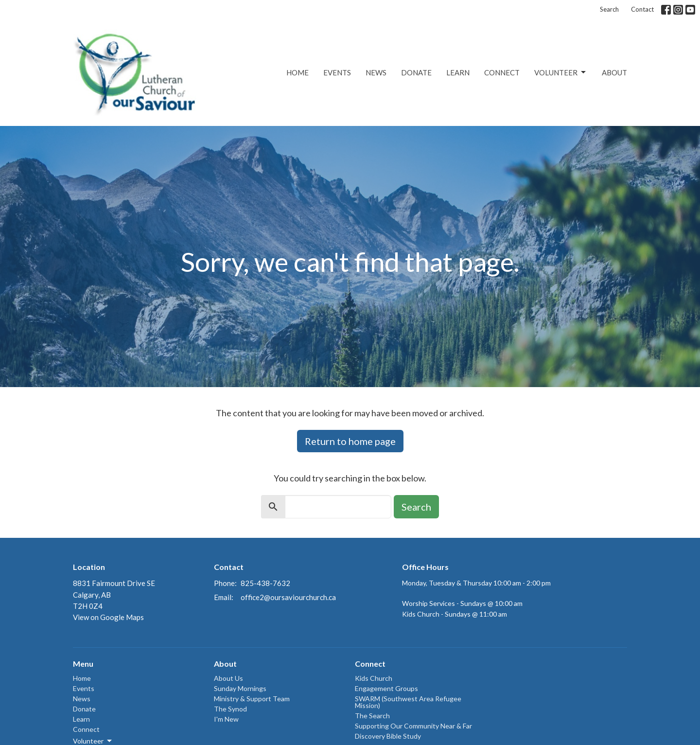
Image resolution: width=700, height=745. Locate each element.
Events (337, 72)
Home (297, 72)
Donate (416, 72)
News (376, 72)
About (614, 72)
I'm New (226, 719)
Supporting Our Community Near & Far (413, 726)
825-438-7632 (265, 583)
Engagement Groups (386, 688)
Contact (642, 9)
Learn (458, 72)
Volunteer (561, 72)
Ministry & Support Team (252, 699)
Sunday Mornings (240, 688)
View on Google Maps (108, 617)
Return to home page (350, 441)
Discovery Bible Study (388, 736)
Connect (502, 72)
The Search (372, 716)
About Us (228, 678)
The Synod (230, 709)
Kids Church (374, 678)
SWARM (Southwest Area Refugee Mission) (408, 702)
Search (609, 9)
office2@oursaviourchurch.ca (288, 597)
